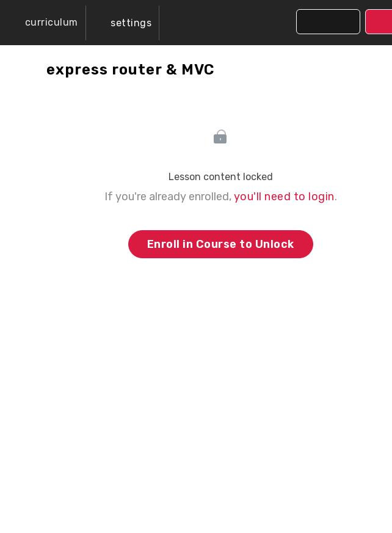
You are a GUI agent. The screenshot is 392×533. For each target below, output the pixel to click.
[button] (43, 23)
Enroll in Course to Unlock (221, 244)
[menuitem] (123, 23)
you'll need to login (284, 197)
